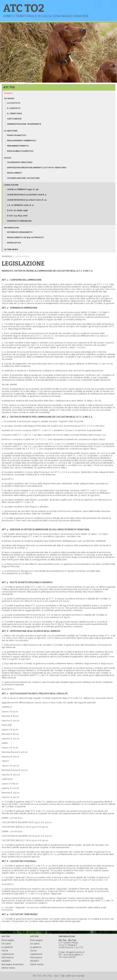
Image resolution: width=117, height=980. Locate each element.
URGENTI (6, 961)
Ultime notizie (8, 968)
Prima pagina (8, 940)
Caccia (8, 158)
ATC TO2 (9, 87)
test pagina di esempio (13, 964)
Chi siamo (9, 98)
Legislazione (11, 185)
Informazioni (11, 228)
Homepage (7, 256)
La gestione (11, 131)
